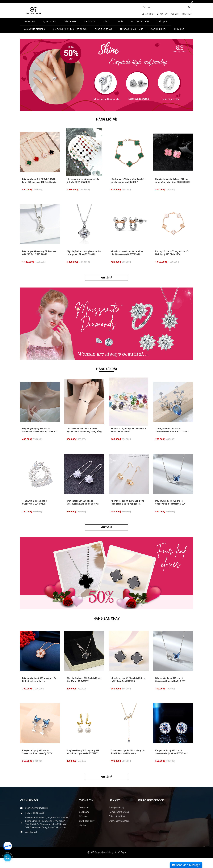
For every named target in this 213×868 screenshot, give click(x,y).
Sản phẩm (84, 822)
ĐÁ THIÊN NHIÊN (159, 29)
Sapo (123, 862)
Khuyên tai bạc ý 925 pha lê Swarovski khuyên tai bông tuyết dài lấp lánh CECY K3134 (83, 510)
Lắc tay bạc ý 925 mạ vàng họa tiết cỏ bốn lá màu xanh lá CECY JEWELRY (128, 184)
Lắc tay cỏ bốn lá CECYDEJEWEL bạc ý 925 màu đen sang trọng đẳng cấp (84, 437)
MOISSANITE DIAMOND (34, 29)
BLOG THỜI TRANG (104, 29)
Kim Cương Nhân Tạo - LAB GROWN (70, 29)
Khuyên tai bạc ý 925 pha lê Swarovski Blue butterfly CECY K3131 (37, 763)
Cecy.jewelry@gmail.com (37, 818)
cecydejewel (31, 842)
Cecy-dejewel (101, 862)
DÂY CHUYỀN (71, 22)
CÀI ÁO (107, 22)
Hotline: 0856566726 (35, 823)
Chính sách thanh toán (119, 831)
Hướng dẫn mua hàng (119, 822)
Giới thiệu (83, 826)
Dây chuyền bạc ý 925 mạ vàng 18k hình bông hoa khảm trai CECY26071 (39, 689)
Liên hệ (82, 835)
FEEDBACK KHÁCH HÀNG (132, 29)
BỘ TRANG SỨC (50, 22)
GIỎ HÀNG (148, 14)
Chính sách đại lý (87, 831)
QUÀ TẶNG (162, 22)
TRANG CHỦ (29, 22)
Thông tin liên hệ (116, 817)
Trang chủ (84, 817)
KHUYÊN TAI (90, 22)
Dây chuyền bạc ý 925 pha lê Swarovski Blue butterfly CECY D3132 (170, 510)
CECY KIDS (179, 29)
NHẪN (121, 22)
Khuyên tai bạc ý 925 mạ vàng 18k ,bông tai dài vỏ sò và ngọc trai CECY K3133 (127, 510)
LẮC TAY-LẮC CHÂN (140, 22)
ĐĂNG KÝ (175, 14)
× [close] (192, 2)
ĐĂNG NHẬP (187, 14)
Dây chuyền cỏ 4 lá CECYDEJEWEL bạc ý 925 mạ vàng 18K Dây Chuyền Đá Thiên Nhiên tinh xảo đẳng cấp (39, 184)
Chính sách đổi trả (117, 826)
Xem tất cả (106, 281)
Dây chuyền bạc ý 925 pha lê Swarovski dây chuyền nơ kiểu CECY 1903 (40, 437)
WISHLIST (162, 14)
